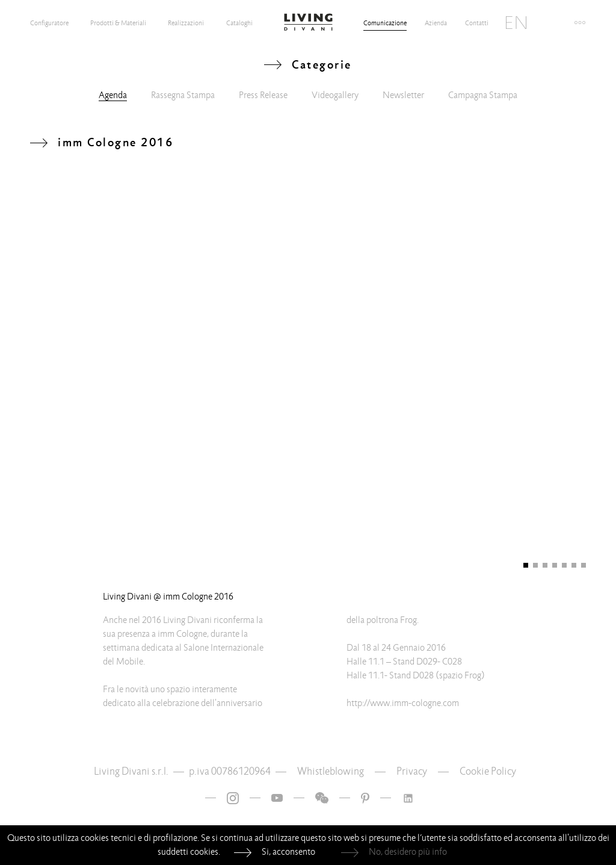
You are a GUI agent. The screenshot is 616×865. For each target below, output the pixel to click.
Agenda (113, 95)
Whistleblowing (331, 771)
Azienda (436, 23)
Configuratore (49, 23)
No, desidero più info (408, 852)
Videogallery (335, 95)
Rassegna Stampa (183, 95)
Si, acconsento (288, 852)
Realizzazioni (186, 23)
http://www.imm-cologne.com (403, 703)
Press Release (263, 95)
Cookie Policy (488, 771)
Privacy (412, 771)
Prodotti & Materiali (118, 23)
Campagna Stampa (483, 95)
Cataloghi (239, 23)
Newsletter (403, 95)
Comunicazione (385, 23)
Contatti (477, 23)
